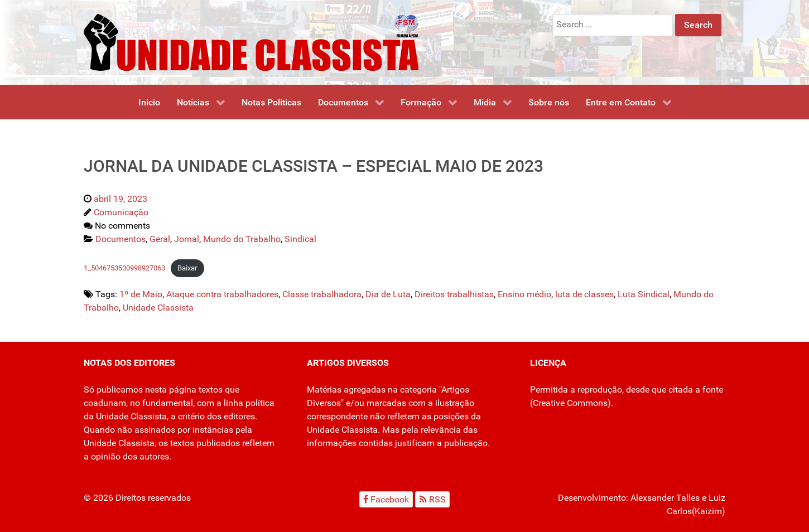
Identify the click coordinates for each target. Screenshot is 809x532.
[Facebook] (386, 499)
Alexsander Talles (665, 498)
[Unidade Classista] (251, 42)
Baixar (187, 268)
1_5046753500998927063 (124, 268)
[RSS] (432, 499)
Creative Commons (570, 403)
